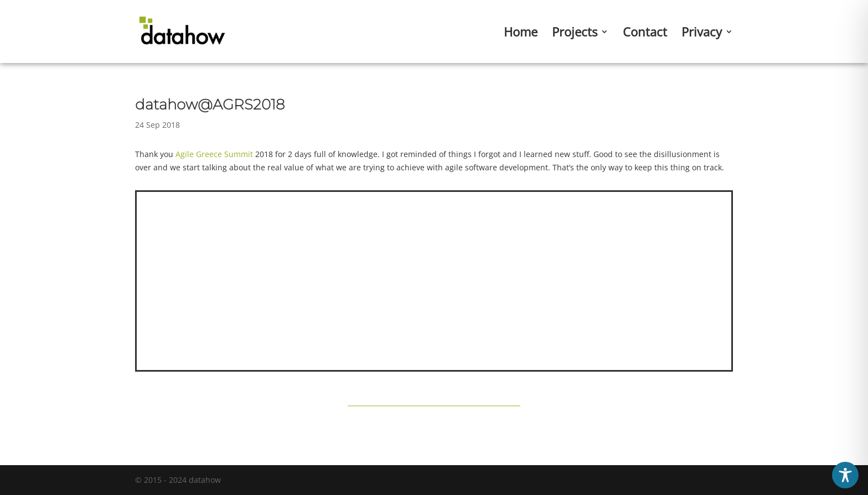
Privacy (702, 34)
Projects (575, 34)
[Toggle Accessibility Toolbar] (845, 475)
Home (521, 34)
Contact (645, 34)
